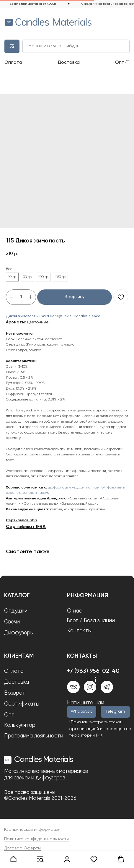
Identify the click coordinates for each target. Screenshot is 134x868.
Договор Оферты (22, 848)
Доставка (69, 63)
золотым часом (36, 493)
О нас (75, 611)
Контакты (79, 631)
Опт (9, 715)
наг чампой (96, 488)
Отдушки (16, 611)
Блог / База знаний (91, 621)
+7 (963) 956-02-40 (93, 671)
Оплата (13, 63)
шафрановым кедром (66, 488)
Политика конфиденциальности (36, 839)
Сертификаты (22, 704)
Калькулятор (20, 725)
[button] (13, 859)
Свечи (12, 622)
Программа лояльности (34, 736)
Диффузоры (19, 633)
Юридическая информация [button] (32, 830)
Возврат (15, 693)
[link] (67, 859)
